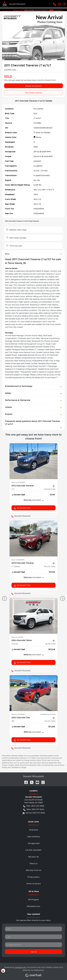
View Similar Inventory (34, 92)
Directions (34, 830)
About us (34, 863)
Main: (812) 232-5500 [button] (34, 806)
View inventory (34, 836)
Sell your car (33, 856)
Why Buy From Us (33, 870)
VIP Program (33, 899)
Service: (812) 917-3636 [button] (34, 813)
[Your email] (33, 945)
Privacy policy (33, 877)
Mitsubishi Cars (33, 906)
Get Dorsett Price (22, 508)
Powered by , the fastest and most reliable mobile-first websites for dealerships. (34, 970)
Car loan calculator (34, 850)
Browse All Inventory (34, 86)
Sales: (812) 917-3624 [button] (34, 809)
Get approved (34, 843)
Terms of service (33, 883)
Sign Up (34, 952)
